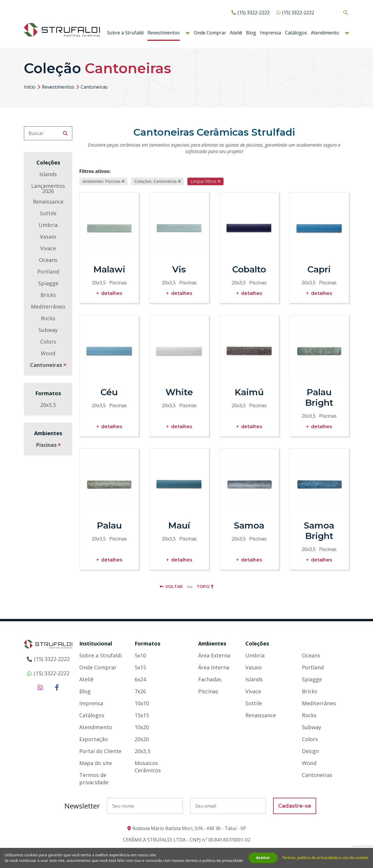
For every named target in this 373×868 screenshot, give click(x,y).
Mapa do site (96, 763)
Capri (319, 269)
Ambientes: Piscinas (101, 181)
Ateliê (236, 33)
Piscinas (46, 445)
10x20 (142, 727)
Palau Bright (319, 397)
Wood (48, 353)
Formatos (147, 643)
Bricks (48, 295)
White (179, 392)
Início (30, 87)
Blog (251, 33)
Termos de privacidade (94, 779)
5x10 (140, 655)
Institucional (96, 643)
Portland (48, 272)
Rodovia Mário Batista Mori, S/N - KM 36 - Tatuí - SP (189, 828)
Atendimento (325, 33)
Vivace (48, 248)
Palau (109, 525)
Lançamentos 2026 (48, 188)
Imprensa (270, 33)
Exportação (94, 739)
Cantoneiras (46, 365)
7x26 (140, 691)
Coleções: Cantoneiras (155, 181)
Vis (179, 269)
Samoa (249, 525)
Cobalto (249, 269)
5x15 (140, 667)
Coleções (257, 643)
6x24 (140, 679)
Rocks (48, 318)
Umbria (48, 225)
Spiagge (48, 283)
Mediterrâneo (48, 307)
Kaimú (249, 392)
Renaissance (48, 202)
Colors (48, 342)
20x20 (142, 739)
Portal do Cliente (100, 751)
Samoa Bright (319, 531)
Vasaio (48, 237)
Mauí (179, 525)
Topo (203, 587)
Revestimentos (164, 33)
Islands (48, 174)
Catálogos (296, 33)
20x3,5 (48, 405)
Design (310, 751)
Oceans (48, 260)
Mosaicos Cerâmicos (148, 767)
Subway (48, 330)
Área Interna (214, 667)
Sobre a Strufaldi (125, 33)
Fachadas (210, 679)
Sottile (48, 213)
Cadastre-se (295, 806)
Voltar (174, 587)
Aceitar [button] (264, 854)
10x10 (142, 703)
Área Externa (214, 655)
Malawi (109, 269)
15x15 (142, 715)
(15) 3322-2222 (254, 13)
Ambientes (212, 643)
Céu (109, 392)
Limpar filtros (203, 181)
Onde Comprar (210, 33)
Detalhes (112, 293)
